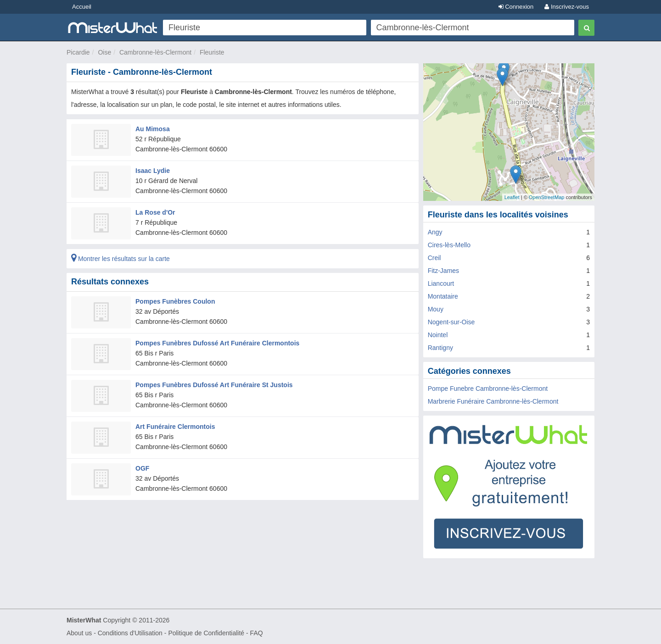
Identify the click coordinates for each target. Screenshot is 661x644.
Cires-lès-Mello (449, 245)
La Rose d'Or (155, 212)
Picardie (78, 52)
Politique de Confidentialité (206, 633)
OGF (142, 468)
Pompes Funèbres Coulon (175, 301)
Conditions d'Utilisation (130, 633)
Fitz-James (443, 271)
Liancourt (441, 283)
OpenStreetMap (547, 197)
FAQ (257, 633)
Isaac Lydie (153, 171)
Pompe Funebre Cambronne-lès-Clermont (488, 389)
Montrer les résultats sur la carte (120, 259)
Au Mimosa (153, 129)
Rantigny (440, 348)
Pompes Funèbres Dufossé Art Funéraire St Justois (214, 385)
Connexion (516, 7)
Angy (435, 232)
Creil (434, 258)
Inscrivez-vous (567, 7)
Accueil (82, 7)
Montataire (443, 296)
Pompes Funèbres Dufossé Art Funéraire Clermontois (217, 343)
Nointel (438, 335)
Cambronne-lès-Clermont (155, 52)
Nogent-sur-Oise (451, 322)
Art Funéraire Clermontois (175, 427)
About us (79, 633)
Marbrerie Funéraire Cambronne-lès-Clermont (493, 401)
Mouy (436, 309)
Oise (104, 52)
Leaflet (512, 197)
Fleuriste (212, 52)
